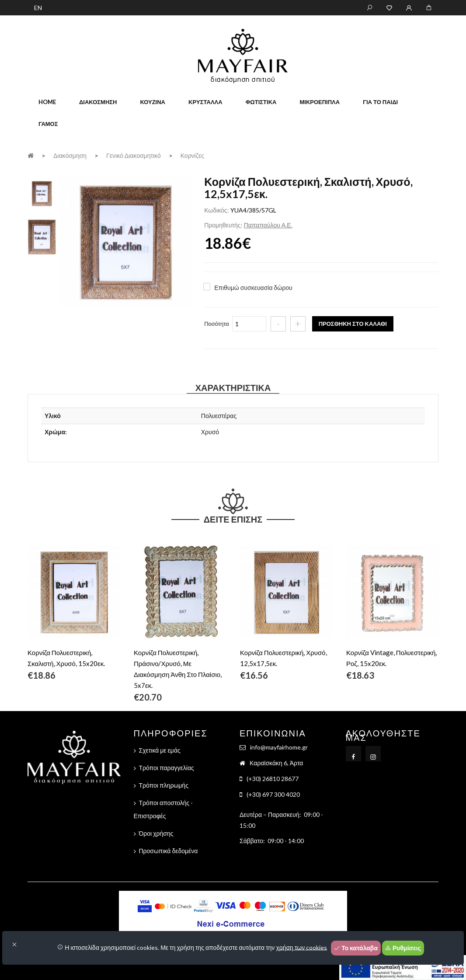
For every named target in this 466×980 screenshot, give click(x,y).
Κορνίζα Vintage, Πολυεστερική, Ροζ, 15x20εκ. (391, 658)
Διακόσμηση (98, 102)
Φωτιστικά (261, 102)
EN (38, 8)
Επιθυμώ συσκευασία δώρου (253, 288)
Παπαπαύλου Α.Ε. (268, 225)
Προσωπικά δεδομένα (169, 851)
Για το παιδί (380, 102)
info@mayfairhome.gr (279, 747)
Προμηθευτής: (223, 225)
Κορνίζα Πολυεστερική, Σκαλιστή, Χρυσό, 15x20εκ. (66, 658)
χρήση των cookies (301, 947)
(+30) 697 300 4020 (273, 794)
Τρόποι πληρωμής (164, 785)
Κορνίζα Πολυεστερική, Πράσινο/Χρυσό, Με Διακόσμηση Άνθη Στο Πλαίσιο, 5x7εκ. (178, 669)
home (47, 102)
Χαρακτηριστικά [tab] (233, 387)
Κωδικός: (216, 210)
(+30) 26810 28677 (273, 779)
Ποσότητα (217, 324)
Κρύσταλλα (205, 102)
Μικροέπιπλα (320, 102)
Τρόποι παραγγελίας (167, 768)
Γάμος (48, 124)
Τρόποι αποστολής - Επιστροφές (163, 809)
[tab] (42, 192)
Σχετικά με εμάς (160, 750)
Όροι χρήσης (156, 833)
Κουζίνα (153, 102)
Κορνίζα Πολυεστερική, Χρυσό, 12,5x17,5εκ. (283, 658)
